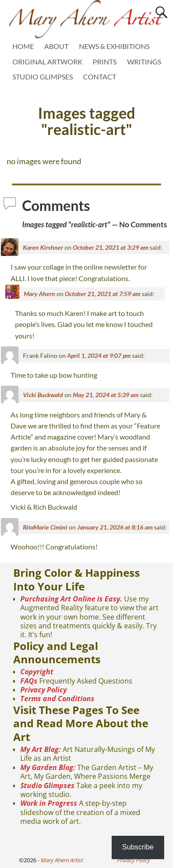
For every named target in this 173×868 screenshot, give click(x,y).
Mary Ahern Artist (62, 860)
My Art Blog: (41, 749)
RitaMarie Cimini (45, 527)
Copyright (37, 672)
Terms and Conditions (57, 699)
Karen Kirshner (43, 247)
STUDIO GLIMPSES (43, 77)
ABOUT (56, 46)
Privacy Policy (43, 690)
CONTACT (100, 77)
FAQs (29, 681)
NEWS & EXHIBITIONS (114, 46)
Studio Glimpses (47, 785)
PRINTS (105, 62)
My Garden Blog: (48, 767)
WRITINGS (144, 62)
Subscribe (138, 847)
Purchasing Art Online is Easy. (71, 599)
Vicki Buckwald (43, 395)
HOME (23, 46)
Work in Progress (49, 803)
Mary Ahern (39, 294)
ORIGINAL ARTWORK (47, 62)
